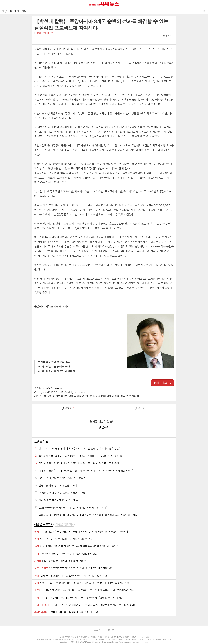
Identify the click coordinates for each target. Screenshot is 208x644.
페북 (37, 39)
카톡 (49, 39)
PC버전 (110, 630)
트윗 (43, 39)
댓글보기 (68, 408)
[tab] (44, 525)
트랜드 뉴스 (41, 442)
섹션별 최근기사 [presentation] (44, 524)
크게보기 (167, 36)
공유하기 (205, 11)
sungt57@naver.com (54, 388)
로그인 (97, 630)
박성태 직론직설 (17, 11)
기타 (56, 39)
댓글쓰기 (140, 408)
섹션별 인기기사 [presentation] (65, 524)
